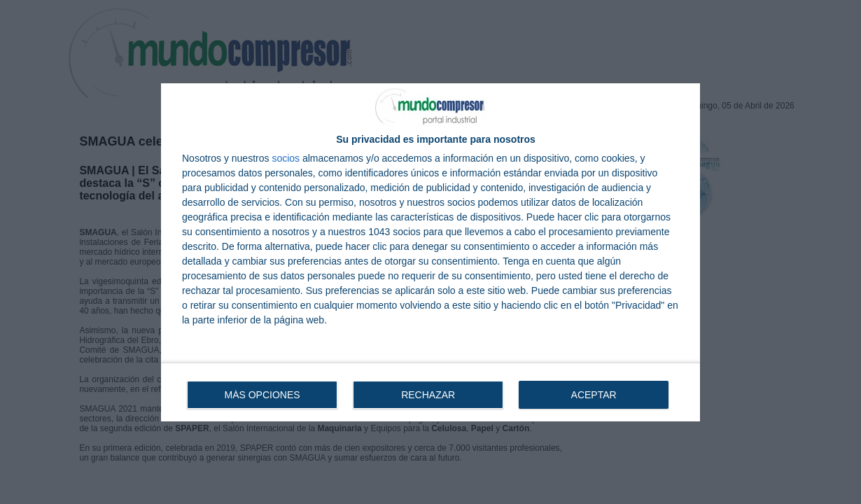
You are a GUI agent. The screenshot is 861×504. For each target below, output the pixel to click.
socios (286, 158)
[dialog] (430, 252)
